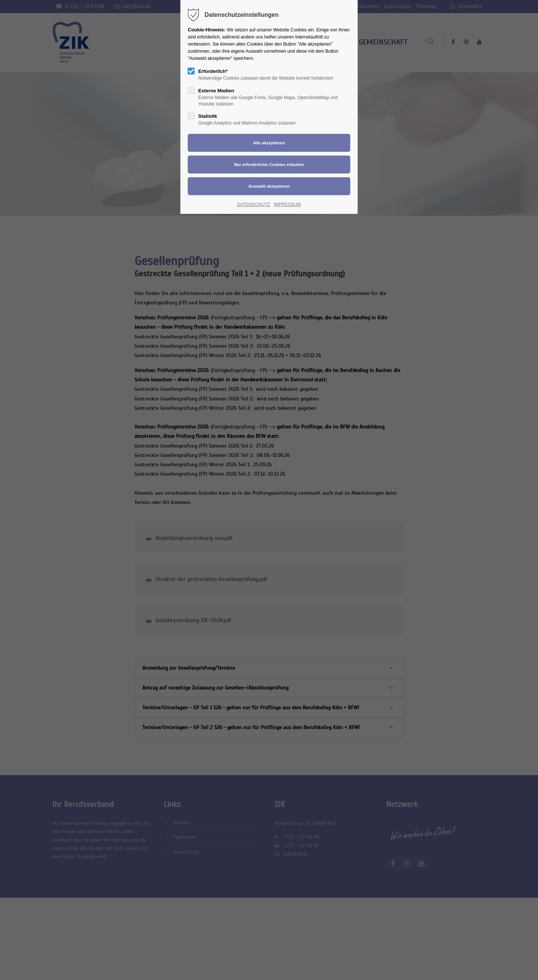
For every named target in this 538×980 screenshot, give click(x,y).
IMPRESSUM (287, 205)
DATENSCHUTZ (254, 205)
